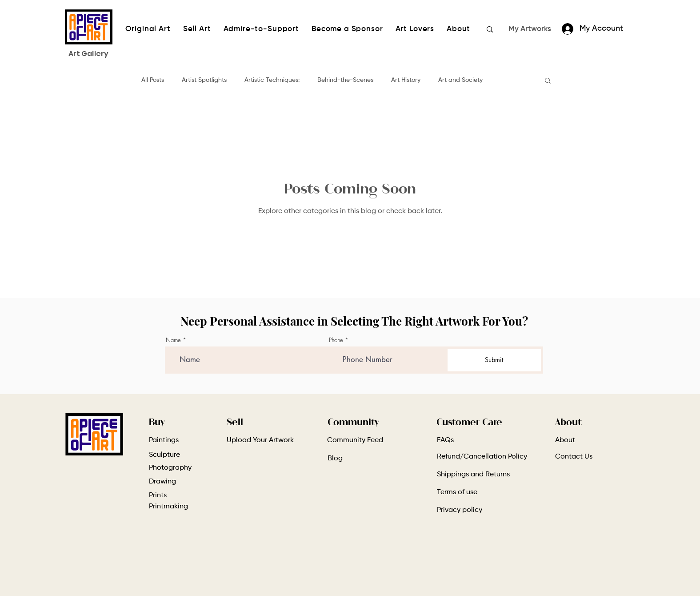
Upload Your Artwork (260, 440)
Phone (336, 340)
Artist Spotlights (204, 80)
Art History (406, 80)
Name (173, 340)
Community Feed (355, 440)
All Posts (153, 80)
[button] (548, 81)
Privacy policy (460, 510)
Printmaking (168, 507)
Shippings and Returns (473, 475)
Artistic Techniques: (272, 80)
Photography (170, 468)
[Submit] (494, 360)
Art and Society (460, 80)
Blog (335, 459)
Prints (158, 495)
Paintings (164, 440)
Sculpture (164, 455)
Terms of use (457, 492)
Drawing (162, 482)
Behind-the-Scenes (345, 80)
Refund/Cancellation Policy (482, 457)
